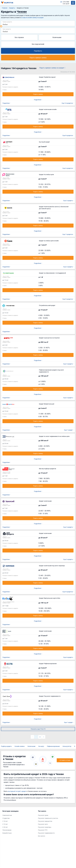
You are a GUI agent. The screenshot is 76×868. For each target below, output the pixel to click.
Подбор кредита (6, 746)
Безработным (7, 833)
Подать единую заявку (38, 58)
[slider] (1, 26)
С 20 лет (5, 827)
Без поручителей (38, 44)
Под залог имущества (45, 821)
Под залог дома (43, 815)
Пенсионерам (7, 830)
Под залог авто (43, 824)
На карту (41, 746)
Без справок (19, 37)
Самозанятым (7, 815)
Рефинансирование (53, 746)
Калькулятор (67, 746)
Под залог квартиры (45, 827)
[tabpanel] (19, 823)
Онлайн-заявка (20, 746)
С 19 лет (5, 824)
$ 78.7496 (66, 2)
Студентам (6, 818)
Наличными (57, 37)
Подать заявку (38, 94)
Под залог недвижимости (46, 833)
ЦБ (61, 2)
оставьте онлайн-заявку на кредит (32, 17)
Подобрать (38, 51)
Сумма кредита (7, 22)
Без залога (42, 836)
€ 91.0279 (66, 4)
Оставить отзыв (65, 760)
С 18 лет (5, 821)
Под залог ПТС (43, 830)
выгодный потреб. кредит (17, 791)
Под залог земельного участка (48, 818)
